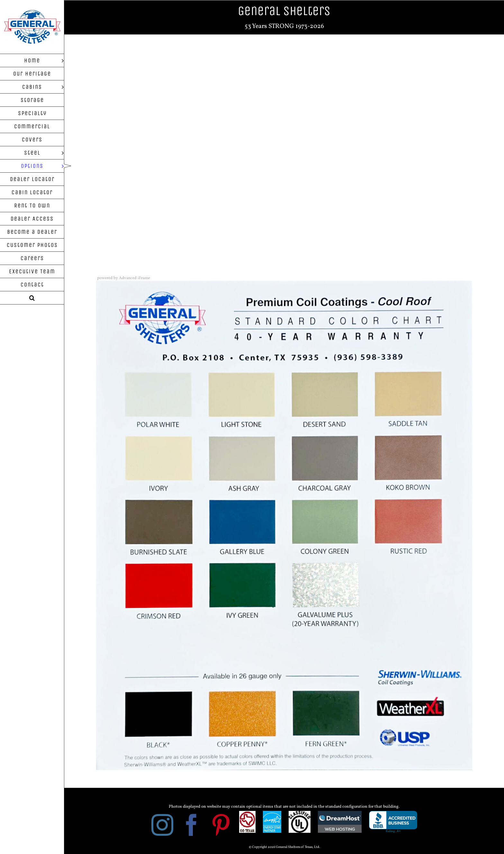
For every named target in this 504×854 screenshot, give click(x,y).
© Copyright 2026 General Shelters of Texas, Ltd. (284, 847)
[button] (32, 298)
